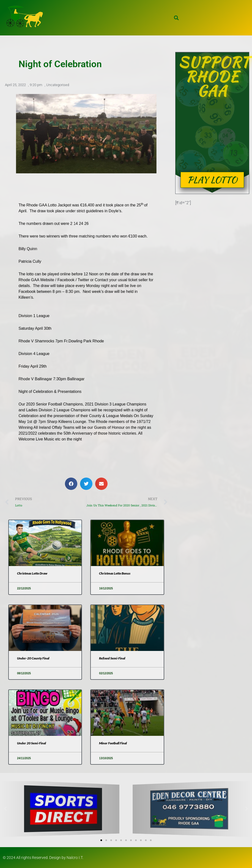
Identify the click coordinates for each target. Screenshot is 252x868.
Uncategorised (58, 86)
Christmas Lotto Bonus (115, 573)
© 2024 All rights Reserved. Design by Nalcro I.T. (43, 858)
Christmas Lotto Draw (32, 573)
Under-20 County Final (33, 658)
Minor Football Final (113, 743)
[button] (176, 18)
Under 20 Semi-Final (31, 743)
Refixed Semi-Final (112, 658)
